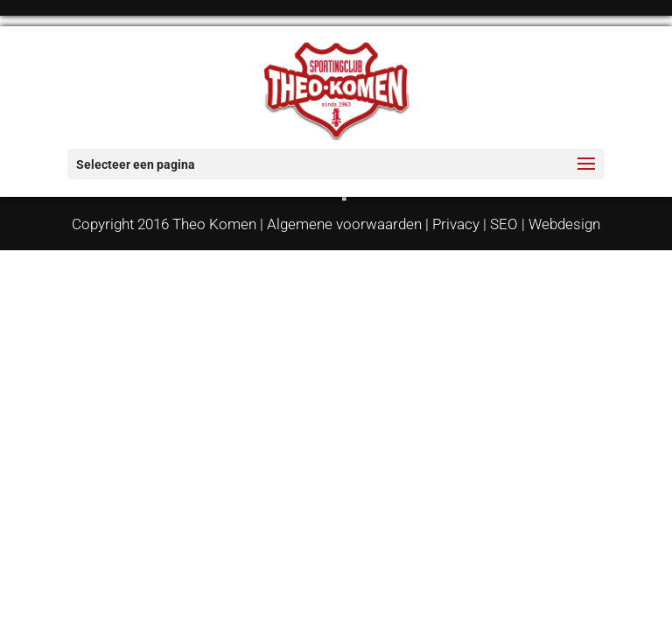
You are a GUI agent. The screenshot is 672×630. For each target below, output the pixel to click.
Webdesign (564, 224)
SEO (504, 224)
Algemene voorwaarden (344, 224)
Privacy (456, 224)
